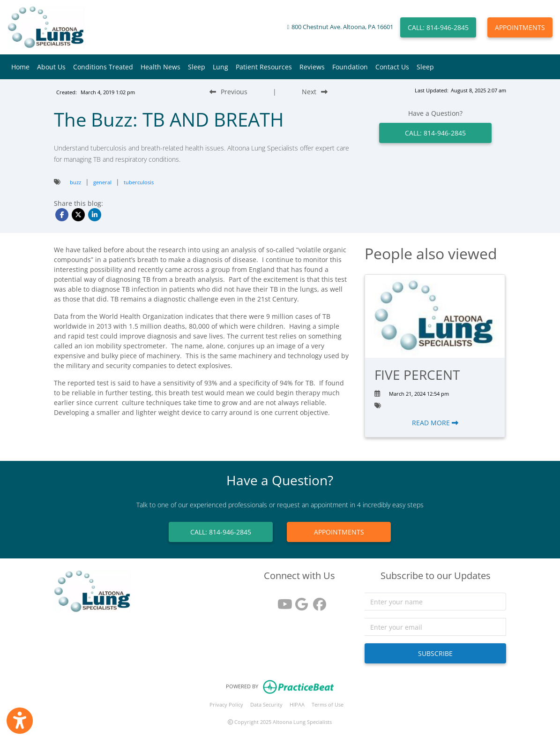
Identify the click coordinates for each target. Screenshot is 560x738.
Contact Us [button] (392, 67)
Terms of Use (328, 704)
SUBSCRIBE (435, 653)
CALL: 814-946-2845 (438, 27)
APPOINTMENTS (520, 27)
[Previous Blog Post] (228, 92)
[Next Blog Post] (315, 92)
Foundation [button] (350, 67)
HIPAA (297, 704)
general (102, 182)
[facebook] (317, 601)
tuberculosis (139, 182)
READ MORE (435, 423)
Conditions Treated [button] (103, 67)
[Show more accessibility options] (20, 721)
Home (20, 67)
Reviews (312, 67)
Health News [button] (161, 67)
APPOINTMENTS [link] (339, 532)
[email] (435, 627)
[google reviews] (299, 601)
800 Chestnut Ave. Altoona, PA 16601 (342, 27)
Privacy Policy (226, 704)
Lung (220, 67)
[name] (435, 602)
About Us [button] (51, 67)
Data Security (266, 704)
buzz (75, 182)
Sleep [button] (197, 67)
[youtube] (282, 601)
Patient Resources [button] (264, 67)
